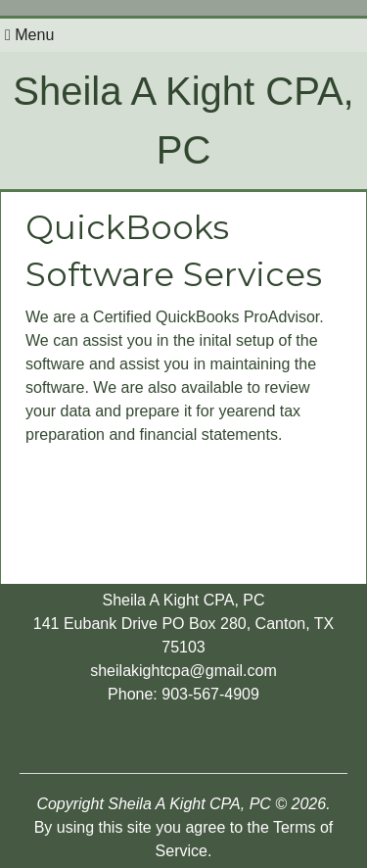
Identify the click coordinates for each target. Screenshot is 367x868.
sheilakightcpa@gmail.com (183, 671)
